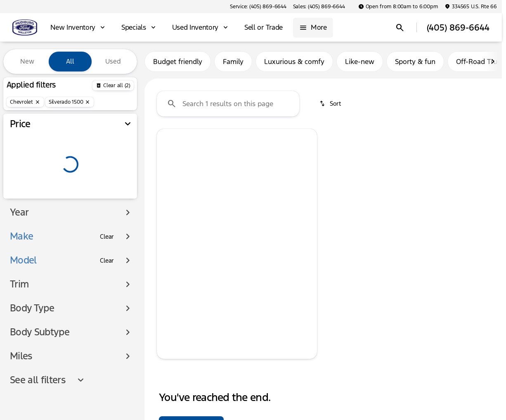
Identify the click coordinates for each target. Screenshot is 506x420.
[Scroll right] (493, 62)
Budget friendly (178, 62)
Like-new (360, 62)
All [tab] (70, 61)
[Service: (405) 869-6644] (258, 7)
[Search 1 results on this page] (228, 104)
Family (233, 62)
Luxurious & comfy (294, 62)
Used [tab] (113, 61)
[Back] (113, 85)
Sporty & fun (415, 62)
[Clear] (107, 237)
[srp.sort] (331, 104)
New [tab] (27, 61)
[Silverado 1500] (70, 102)
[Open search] (400, 28)
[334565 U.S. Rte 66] (471, 7)
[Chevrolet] (25, 102)
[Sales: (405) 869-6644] (319, 7)
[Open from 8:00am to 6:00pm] (398, 7)
